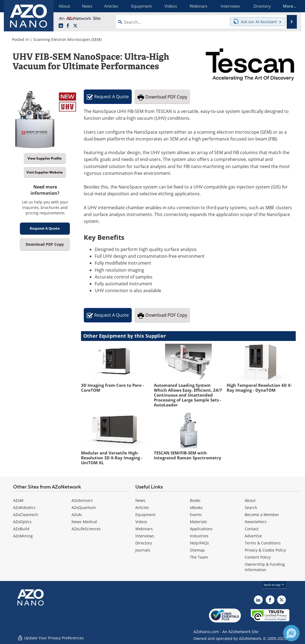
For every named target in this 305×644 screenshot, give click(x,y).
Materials (198, 522)
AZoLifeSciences (86, 529)
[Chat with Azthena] (291, 633)
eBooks (196, 507)
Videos (141, 522)
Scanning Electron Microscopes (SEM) (67, 39)
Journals (143, 550)
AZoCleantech (26, 515)
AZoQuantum (84, 507)
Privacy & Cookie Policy (265, 550)
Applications (201, 529)
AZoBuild (21, 529)
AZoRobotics (24, 507)
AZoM (18, 500)
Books (195, 500)
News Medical (84, 522)
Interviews (145, 536)
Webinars (144, 529)
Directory (144, 543)
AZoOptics (22, 522)
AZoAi (77, 515)
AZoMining (23, 536)
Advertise (253, 536)
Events (196, 515)
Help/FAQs (199, 543)
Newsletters (256, 522)
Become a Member (262, 515)
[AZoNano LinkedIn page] (61, 26)
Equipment (145, 515)
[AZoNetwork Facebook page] (68, 26)
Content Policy (258, 557)
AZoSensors (82, 500)
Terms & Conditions (263, 543)
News (140, 500)
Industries (199, 536)
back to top (274, 585)
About (250, 500)
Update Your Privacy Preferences (51, 637)
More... (288, 6)
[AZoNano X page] (75, 26)
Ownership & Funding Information (265, 567)
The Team (199, 557)
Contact (252, 529)
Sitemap (197, 550)
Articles (142, 507)
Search (251, 507)
